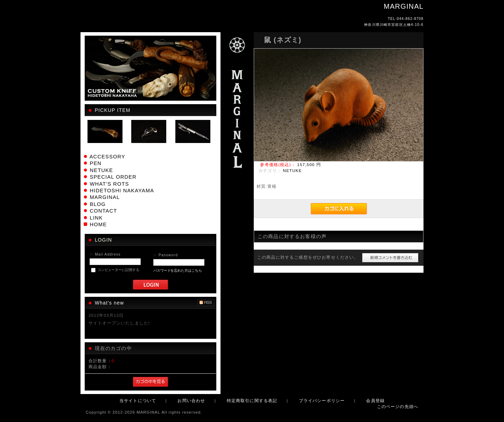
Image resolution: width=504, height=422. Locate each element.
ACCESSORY (107, 157)
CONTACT (103, 211)
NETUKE (101, 170)
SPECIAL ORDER (113, 177)
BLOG (97, 204)
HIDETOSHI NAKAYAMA (122, 191)
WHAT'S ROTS (109, 184)
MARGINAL (105, 197)
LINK (96, 218)
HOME (98, 224)
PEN (96, 163)
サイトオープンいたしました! (119, 323)
